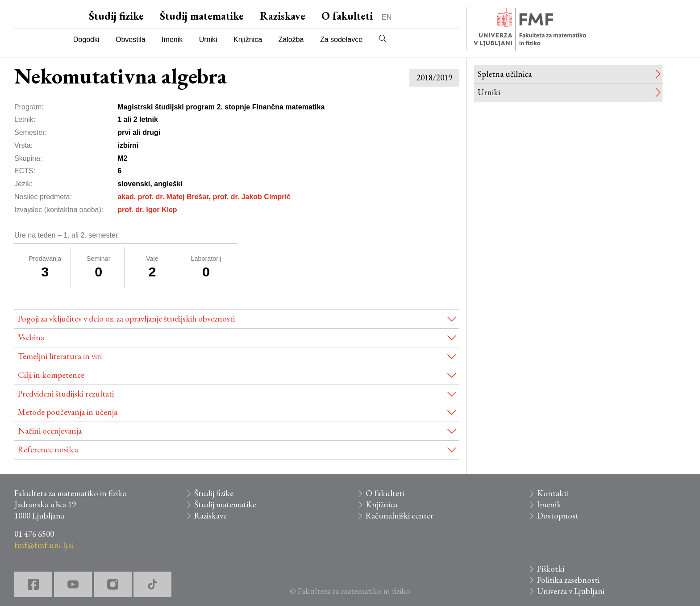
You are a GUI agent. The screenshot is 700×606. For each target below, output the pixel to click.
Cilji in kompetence (51, 375)
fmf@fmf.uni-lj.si (44, 545)
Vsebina (31, 337)
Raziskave (283, 16)
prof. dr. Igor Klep (147, 210)
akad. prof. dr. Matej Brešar (163, 197)
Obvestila (131, 40)
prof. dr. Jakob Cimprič (252, 197)
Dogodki (86, 40)
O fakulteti (347, 16)
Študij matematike (202, 16)
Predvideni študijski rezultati (66, 394)
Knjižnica (248, 40)
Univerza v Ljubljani (571, 591)
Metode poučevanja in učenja (68, 412)
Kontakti (553, 493)
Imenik (172, 40)
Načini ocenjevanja (50, 431)
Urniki (208, 40)
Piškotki (551, 569)
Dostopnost (558, 516)
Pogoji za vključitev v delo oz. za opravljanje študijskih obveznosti (126, 319)
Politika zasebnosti (568, 580)
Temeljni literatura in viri (60, 356)
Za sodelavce (341, 40)
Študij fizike (116, 16)
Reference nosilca (48, 449)
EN (387, 17)
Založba (291, 40)
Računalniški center (400, 516)
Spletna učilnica (505, 74)
